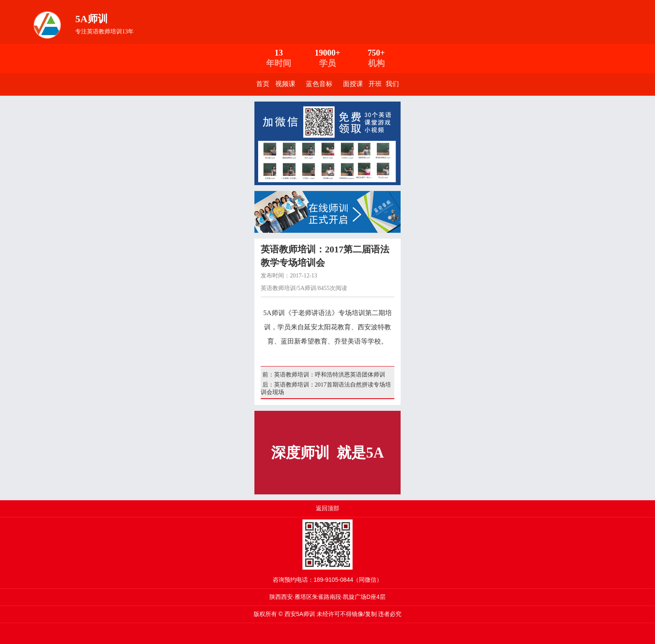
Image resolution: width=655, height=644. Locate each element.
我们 (392, 84)
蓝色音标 (319, 84)
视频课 (285, 84)
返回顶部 (327, 508)
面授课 (353, 84)
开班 (375, 84)
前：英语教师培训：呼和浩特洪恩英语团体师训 (323, 375)
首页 (263, 84)
